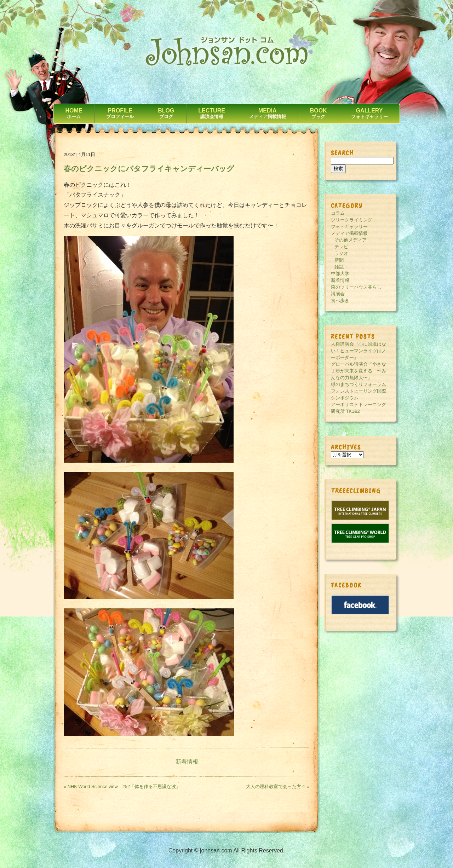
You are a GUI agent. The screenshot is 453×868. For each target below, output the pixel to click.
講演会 (338, 294)
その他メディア (351, 240)
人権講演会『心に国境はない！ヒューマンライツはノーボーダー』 (359, 351)
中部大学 (340, 274)
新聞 (339, 260)
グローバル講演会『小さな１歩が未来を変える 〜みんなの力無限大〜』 (359, 371)
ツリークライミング (352, 220)
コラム (338, 213)
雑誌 (339, 267)
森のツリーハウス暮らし (356, 287)
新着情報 (187, 762)
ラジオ (341, 253)
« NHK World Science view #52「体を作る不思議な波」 (122, 786)
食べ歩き (340, 300)
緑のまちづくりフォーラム (359, 384)
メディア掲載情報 (349, 233)
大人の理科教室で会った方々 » (278, 786)
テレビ (341, 247)
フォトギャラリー (349, 227)
